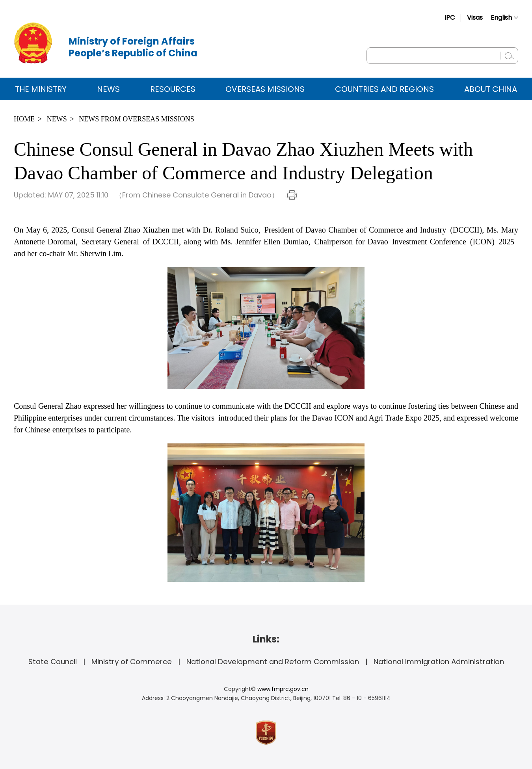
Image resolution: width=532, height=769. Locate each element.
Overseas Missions (265, 89)
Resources (173, 89)
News (108, 89)
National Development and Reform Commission (273, 662)
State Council (53, 662)
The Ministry (41, 89)
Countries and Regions (384, 89)
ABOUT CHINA (491, 89)
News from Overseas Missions (137, 119)
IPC (450, 18)
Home (24, 119)
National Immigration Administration (439, 662)
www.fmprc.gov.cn (283, 689)
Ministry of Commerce (132, 662)
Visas (475, 18)
